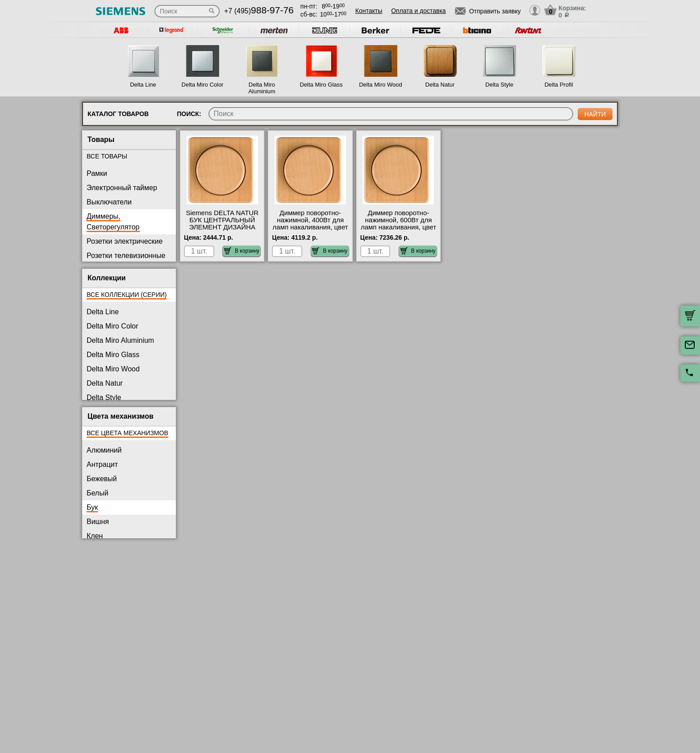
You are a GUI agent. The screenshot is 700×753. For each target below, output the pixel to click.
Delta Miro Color (203, 85)
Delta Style (499, 85)
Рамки (97, 173)
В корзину (242, 251)
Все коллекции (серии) (127, 295)
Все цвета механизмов (127, 433)
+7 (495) (259, 11)
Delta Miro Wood (381, 85)
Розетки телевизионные (126, 256)
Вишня (98, 522)
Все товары (107, 156)
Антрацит (102, 464)
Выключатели (109, 202)
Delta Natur (440, 85)
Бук (92, 507)
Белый (98, 493)
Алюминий (104, 450)
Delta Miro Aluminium (262, 88)
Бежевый (102, 479)
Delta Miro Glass (321, 85)
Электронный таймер (122, 188)
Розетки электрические (125, 241)
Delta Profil (559, 85)
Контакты (369, 11)
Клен (95, 536)
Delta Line (143, 85)
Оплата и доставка (418, 11)
